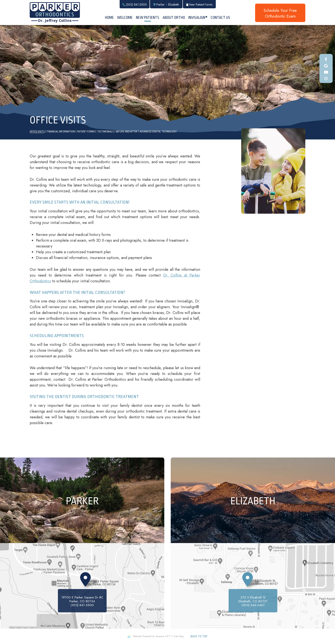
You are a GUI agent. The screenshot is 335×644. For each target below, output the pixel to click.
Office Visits (37, 132)
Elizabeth (174, 4)
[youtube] (326, 72)
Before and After (127, 132)
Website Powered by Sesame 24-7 (150, 636)
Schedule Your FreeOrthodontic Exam (280, 13)
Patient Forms (86, 132)
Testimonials (105, 132)
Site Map (179, 636)
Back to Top (199, 636)
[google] (326, 66)
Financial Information (61, 132)
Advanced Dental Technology (158, 132)
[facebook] (326, 60)
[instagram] (326, 79)
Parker (160, 4)
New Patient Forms (199, 4)
